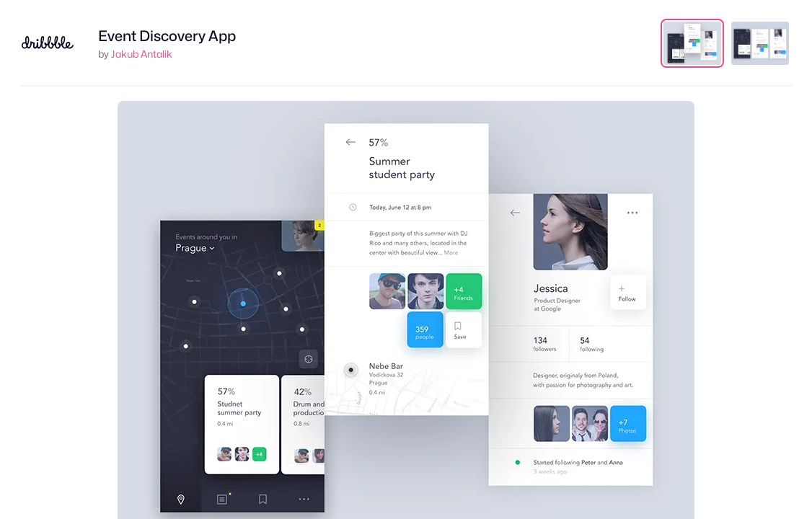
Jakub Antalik (142, 54)
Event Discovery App (167, 36)
